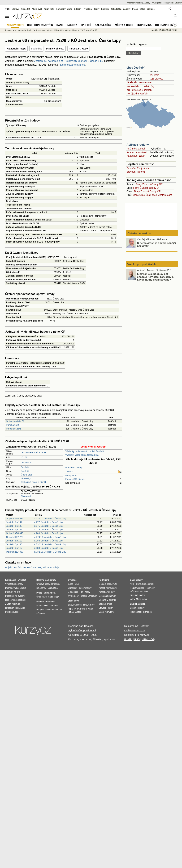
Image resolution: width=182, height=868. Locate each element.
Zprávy (16, 9)
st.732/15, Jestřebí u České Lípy (50, 552)
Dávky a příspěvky (45, 602)
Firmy (139, 184)
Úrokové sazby (43, 584)
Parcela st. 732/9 (78, 49)
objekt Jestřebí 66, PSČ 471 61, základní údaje (32, 567)
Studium (179, 3)
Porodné (54, 606)
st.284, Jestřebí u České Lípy (48, 548)
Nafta (90, 609)
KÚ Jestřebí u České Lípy (140, 86)
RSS (137, 639)
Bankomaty (51, 580)
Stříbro (91, 605)
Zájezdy (147, 3)
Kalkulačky (103, 25)
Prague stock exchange (141, 612)
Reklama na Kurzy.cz (136, 626)
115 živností (157, 79)
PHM (77, 609)
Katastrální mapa (16, 49)
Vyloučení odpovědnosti (82, 630)
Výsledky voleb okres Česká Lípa (82, 455)
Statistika (36, 49)
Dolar (56, 588)
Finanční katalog (138, 595)
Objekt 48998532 (15, 518)
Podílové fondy (84, 588)
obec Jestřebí (135, 68)
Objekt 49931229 (15, 537)
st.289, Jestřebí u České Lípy (48, 533)
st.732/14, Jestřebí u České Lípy (50, 544)
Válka (142, 9)
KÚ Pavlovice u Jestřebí (139, 90)
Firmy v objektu (55, 49)
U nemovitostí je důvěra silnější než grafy (157, 244)
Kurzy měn (49, 9)
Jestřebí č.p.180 (14, 544)
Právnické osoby (74, 468)
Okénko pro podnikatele (142, 264)
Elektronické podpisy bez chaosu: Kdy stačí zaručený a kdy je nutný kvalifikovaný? (155, 277)
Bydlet (171, 3)
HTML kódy (148, 639)
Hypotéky (88, 9)
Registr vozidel (137, 588)
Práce (135, 9)
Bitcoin (78, 9)
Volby (132, 599)
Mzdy (88, 592)
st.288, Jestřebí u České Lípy (48, 541)
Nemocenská (42, 606)
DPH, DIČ (86, 25)
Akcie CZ (25, 9)
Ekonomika (144, 25)
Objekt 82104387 (15, 552)
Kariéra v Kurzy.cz (135, 630)
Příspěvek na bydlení (15, 596)
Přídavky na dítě (13, 592)
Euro (50, 588)
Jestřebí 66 (27, 462)
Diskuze (151, 9)
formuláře (109, 612)
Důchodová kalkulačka (16, 588)
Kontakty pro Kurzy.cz (137, 635)
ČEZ (77, 584)
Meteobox (162, 3)
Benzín (83, 609)
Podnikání (104, 580)
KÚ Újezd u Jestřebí (137, 94)
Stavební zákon (106, 608)
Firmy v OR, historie (75, 479)
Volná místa (50, 593)
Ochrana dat (75, 626)
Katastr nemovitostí (140, 82)
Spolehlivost (148, 584)
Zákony (127, 9)
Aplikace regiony (138, 145)
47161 (24, 457)
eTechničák (143, 591)
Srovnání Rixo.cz (136, 172)
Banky (40, 580)
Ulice (142, 195)
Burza (70, 584)
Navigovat (26, 496)
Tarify (97, 9)
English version (138, 604)
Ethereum (92, 596)
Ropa (70, 609)
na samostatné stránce (72, 65)
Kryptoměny (73, 596)
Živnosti (69, 472)
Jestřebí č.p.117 (14, 548)
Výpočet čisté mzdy (14, 584)
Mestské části (165, 195)
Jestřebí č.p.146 (14, 530)
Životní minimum (13, 604)
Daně (60, 25)
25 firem (155, 75)
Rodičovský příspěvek (15, 600)
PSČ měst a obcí (136, 149)
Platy (56, 597)
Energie (105, 9)
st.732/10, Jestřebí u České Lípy (50, 518)
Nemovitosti (19, 30)
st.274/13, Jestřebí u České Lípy (50, 537)
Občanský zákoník (107, 600)
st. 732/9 (82, 30)
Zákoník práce (105, 604)
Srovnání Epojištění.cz (139, 168)
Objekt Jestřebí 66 (15, 421)
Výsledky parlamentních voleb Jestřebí (85, 451)
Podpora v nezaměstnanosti (49, 610)
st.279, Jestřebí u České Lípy (48, 530)
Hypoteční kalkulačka (15, 608)
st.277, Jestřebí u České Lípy (48, 522)
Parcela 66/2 (12, 425)
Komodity (61, 9)
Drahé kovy (73, 601)
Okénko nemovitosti (140, 233)
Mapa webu (141, 599)
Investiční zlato (80, 605)
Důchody (40, 614)
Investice (72, 580)
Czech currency (137, 608)
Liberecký (26, 478)
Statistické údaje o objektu (34, 482)
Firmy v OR (71, 475)
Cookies (89, 626)
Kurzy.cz (9, 30)
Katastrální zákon (136, 156)
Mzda (50, 597)
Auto (132, 584)
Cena (139, 584)
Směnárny (41, 588)
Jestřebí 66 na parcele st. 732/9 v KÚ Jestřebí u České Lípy (69, 61)
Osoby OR (157, 184)
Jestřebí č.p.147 (14, 522)
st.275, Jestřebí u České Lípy (48, 526)
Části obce (151, 195)
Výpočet (22, 580)
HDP (82, 592)
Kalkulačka (116, 9)
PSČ (115, 584)
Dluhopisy (72, 588)
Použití (128, 639)
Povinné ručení (12, 612)
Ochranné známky (168, 25)
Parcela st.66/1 (14, 429)
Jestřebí (25, 467)
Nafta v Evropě (74, 612)
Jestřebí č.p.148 (14, 526)
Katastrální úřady (107, 592)
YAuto (154, 3)
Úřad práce (42, 597)
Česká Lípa (27, 475)
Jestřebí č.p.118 (14, 541)
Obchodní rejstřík (135, 3)
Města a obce (124, 25)
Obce (136, 195)
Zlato (70, 9)
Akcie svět (37, 9)
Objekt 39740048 (15, 533)
